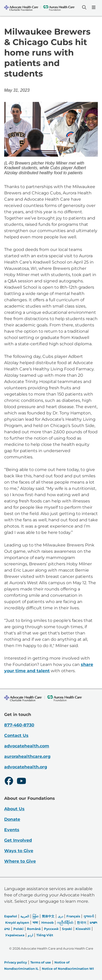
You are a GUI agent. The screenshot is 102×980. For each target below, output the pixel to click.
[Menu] (93, 7)
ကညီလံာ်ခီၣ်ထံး (65, 922)
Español (11, 916)
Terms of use (41, 962)
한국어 (82, 922)
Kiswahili (83, 929)
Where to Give (20, 861)
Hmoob (47, 922)
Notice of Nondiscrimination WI (68, 969)
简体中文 (48, 916)
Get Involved (18, 840)
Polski (18, 929)
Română (34, 929)
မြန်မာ (35, 916)
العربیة (25, 916)
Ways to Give (19, 851)
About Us (14, 809)
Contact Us (16, 735)
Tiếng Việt (45, 935)
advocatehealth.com (27, 746)
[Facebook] (9, 782)
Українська (15, 935)
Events (12, 830)
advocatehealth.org (26, 767)
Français (73, 916)
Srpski (67, 929)
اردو (30, 935)
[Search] (84, 7)
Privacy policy (16, 962)
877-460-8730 (19, 725)
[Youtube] (21, 782)
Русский (51, 929)
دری (60, 916)
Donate (12, 819)
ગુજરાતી (89, 916)
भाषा (35, 922)
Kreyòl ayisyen (17, 922)
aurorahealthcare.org (27, 756)
